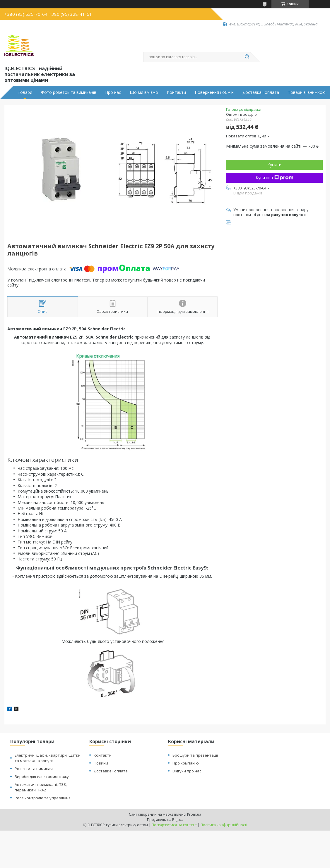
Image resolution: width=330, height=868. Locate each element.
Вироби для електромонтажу (42, 776)
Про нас (113, 92)
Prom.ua (194, 814)
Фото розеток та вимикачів (69, 92)
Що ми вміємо (144, 92)
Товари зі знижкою (307, 92)
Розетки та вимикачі (34, 769)
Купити (274, 165)
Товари (25, 92)
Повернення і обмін (214, 92)
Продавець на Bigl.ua (165, 820)
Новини (101, 763)
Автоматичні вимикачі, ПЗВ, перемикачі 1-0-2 (41, 787)
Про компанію (186, 763)
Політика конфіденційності (224, 825)
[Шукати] (247, 57)
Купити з (275, 178)
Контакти (176, 92)
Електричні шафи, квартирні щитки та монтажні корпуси (48, 758)
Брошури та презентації (195, 755)
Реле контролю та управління (43, 798)
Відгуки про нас (187, 771)
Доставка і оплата (261, 92)
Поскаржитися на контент (174, 825)
